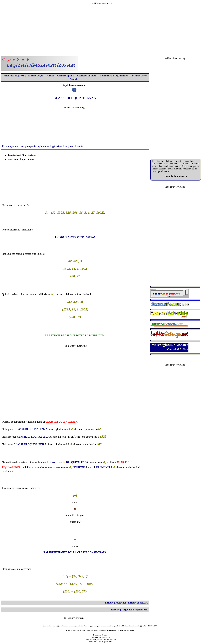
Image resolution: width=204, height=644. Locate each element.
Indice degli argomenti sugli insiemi (129, 610)
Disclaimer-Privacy (100, 635)
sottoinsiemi (85, 294)
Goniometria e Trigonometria (114, 76)
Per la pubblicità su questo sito (100, 642)
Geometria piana (65, 76)
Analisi (50, 76)
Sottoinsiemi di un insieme (22, 155)
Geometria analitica (87, 76)
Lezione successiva (138, 603)
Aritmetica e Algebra (14, 76)
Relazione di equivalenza (21, 159)
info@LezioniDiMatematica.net (104, 639)
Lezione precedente (115, 603)
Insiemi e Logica (35, 76)
